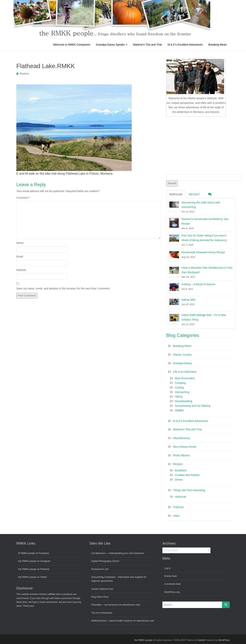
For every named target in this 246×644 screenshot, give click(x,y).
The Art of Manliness (102, 613)
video (176, 516)
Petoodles (96, 605)
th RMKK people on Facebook (34, 553)
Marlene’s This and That (147, 45)
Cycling (179, 387)
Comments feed (172, 584)
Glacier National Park (102, 589)
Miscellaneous (182, 438)
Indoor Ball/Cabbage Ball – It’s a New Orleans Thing (204, 317)
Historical (180, 497)
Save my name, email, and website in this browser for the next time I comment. (63, 288)
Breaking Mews (218, 45)
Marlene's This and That (187, 429)
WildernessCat (99, 621)
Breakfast (181, 470)
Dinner (179, 480)
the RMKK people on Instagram (34, 561)
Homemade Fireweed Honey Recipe (203, 252)
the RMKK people (144, 640)
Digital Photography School (105, 561)
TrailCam (178, 507)
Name (20, 243)
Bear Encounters (185, 378)
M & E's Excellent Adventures (190, 421)
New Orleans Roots (185, 447)
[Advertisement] (195, 145)
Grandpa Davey (182, 363)
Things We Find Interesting (189, 490)
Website (21, 270)
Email (20, 257)
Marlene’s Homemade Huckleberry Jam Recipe (205, 221)
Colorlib (201, 640)
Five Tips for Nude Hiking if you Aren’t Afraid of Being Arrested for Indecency (204, 238)
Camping (180, 383)
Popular (176, 194)
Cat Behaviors (98, 553)
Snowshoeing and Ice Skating (193, 406)
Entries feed (170, 576)
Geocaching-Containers (103, 577)
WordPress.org (172, 592)
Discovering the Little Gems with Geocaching (201, 205)
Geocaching (182, 392)
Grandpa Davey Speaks (112, 45)
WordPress (224, 640)
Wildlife (179, 410)
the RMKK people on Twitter (33, 577)
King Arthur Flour (100, 597)
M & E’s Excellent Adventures (185, 45)
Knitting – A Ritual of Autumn (198, 284)
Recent (194, 194)
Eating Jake (188, 300)
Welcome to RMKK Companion (72, 45)
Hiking (179, 397)
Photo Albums (181, 455)
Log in (167, 568)
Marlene (24, 74)
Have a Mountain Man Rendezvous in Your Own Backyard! (207, 270)
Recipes (178, 464)
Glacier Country (182, 355)
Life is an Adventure (185, 372)
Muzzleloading (184, 401)
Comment (23, 198)
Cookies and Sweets (187, 475)
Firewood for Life (100, 569)
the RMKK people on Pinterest (34, 569)
